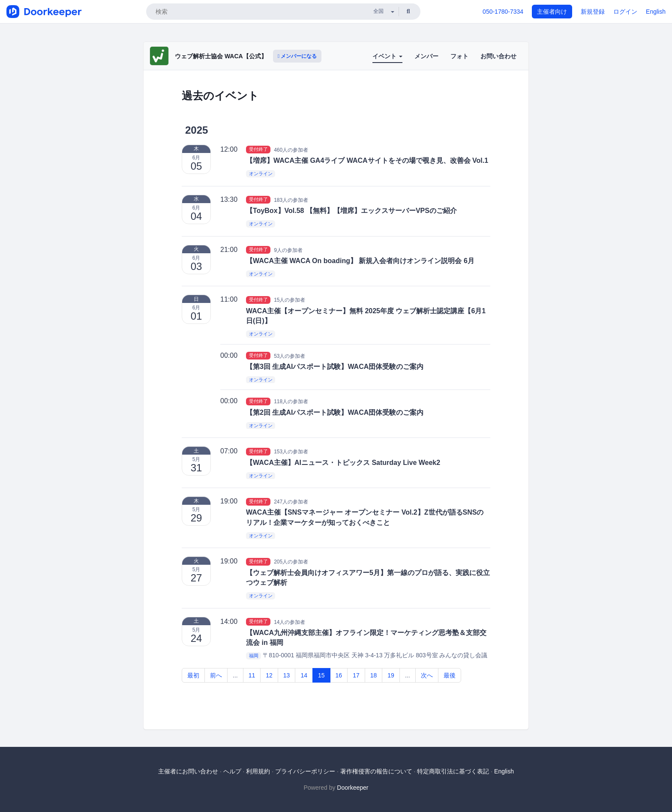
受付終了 (258, 150)
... (235, 675)
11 (252, 675)
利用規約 (258, 771)
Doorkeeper (352, 788)
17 (356, 675)
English (656, 12)
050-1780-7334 (503, 12)
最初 (193, 675)
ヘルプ (232, 771)
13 (287, 675)
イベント (387, 56)
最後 (450, 675)
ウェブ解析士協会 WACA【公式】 (221, 56)
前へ (216, 675)
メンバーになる (297, 56)
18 (374, 675)
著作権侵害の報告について (376, 771)
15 (321, 675)
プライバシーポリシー (305, 771)
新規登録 (593, 12)
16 (339, 675)
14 (304, 675)
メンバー (426, 56)
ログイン (625, 12)
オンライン (261, 174)
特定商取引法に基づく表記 (453, 771)
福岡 (254, 656)
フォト (459, 56)
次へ (427, 675)
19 (391, 675)
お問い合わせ (498, 56)
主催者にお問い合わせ (188, 771)
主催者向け (552, 12)
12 (269, 675)
